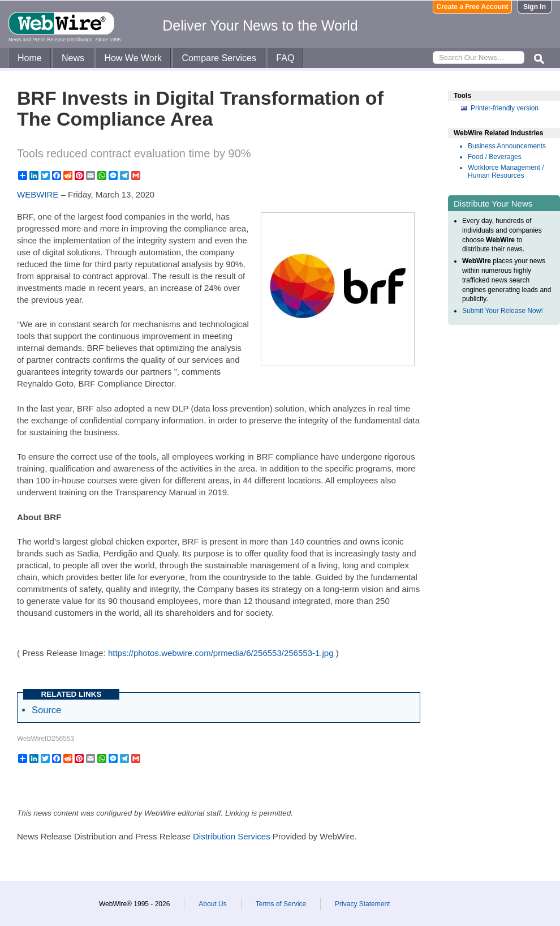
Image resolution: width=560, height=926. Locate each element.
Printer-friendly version (505, 108)
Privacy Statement (362, 904)
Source (46, 710)
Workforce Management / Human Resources (506, 172)
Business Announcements (507, 146)
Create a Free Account (473, 7)
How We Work (133, 58)
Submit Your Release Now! (503, 311)
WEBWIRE (38, 194)
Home (30, 58)
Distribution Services (232, 836)
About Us (212, 904)
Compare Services (219, 58)
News (73, 58)
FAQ (285, 58)
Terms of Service (281, 904)
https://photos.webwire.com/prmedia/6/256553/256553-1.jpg (221, 653)
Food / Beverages (495, 157)
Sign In (535, 7)
